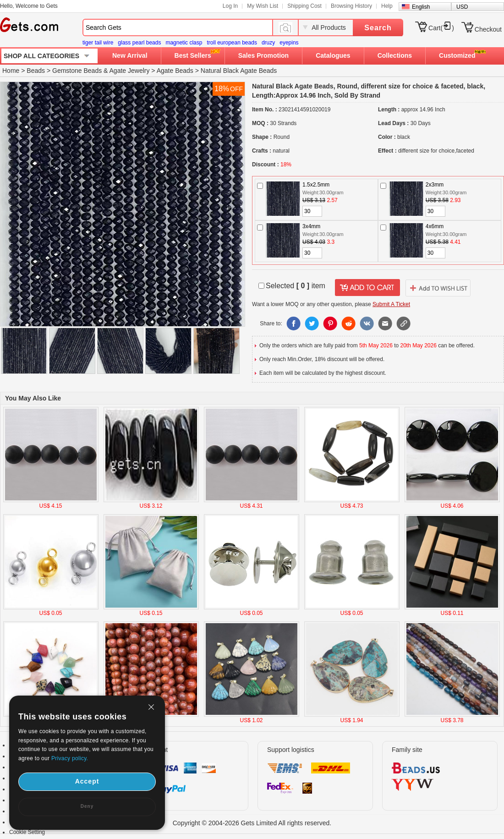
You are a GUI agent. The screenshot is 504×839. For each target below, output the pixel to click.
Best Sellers (193, 55)
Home (11, 71)
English (421, 7)
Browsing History (351, 6)
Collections (395, 55)
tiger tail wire (98, 43)
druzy (268, 43)
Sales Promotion (263, 55)
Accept (87, 781)
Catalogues (333, 55)
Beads (36, 71)
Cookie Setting (27, 832)
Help (387, 6)
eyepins (289, 43)
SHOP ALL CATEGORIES (41, 56)
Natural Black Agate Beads (239, 71)
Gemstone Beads (77, 71)
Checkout (488, 29)
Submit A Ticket (391, 304)
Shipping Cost (304, 6)
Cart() (441, 28)
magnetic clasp (184, 43)
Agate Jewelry (130, 71)
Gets (29, 25)
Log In (230, 6)
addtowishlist (438, 288)
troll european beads (232, 43)
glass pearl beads (139, 43)
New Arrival (130, 55)
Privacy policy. (70, 758)
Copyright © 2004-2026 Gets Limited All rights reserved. (252, 823)
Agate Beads (175, 71)
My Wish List (263, 6)
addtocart (367, 288)
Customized (457, 55)
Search (378, 28)
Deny (87, 806)
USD (462, 7)
